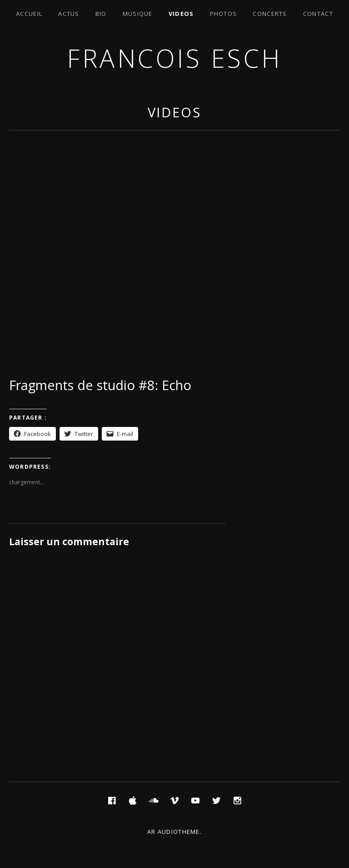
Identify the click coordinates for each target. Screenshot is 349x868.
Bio (101, 14)
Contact (318, 14)
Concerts (270, 14)
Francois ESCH (174, 58)
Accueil (29, 14)
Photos (224, 14)
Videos (181, 14)
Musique (138, 14)
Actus (69, 14)
